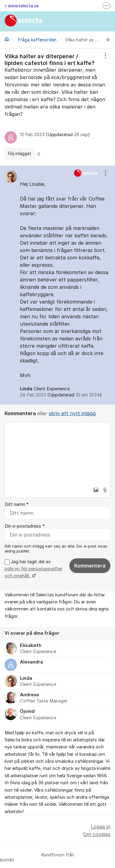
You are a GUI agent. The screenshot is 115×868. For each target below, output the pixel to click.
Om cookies (97, 834)
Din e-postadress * (25, 526)
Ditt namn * (17, 504)
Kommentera (90, 566)
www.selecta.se (22, 6)
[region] (57, 107)
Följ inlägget (20, 154)
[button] (96, 490)
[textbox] (57, 453)
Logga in (101, 827)
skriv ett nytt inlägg (72, 413)
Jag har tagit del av (33, 569)
